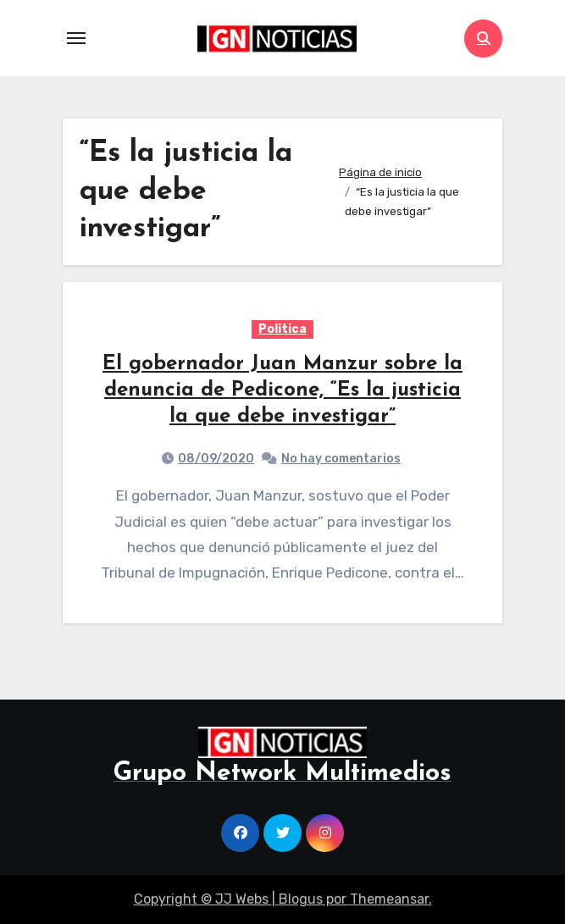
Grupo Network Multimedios (282, 774)
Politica (282, 329)
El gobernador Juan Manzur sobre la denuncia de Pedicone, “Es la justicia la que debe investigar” (282, 390)
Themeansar (389, 899)
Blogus (301, 899)
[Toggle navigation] (76, 38)
